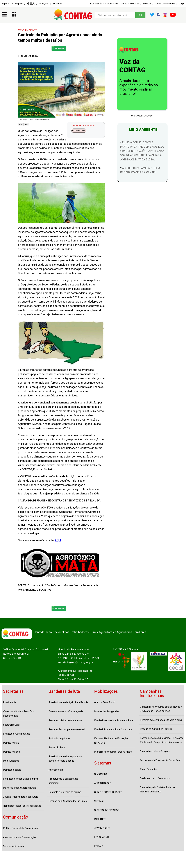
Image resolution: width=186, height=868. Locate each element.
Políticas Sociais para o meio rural (67, 729)
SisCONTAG (112, 4)
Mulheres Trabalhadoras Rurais (20, 788)
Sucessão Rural (57, 747)
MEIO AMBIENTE (28, 30)
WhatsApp (59, 48)
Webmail (135, 4)
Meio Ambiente (11, 761)
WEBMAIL (100, 801)
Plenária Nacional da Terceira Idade (113, 752)
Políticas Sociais (12, 770)
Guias (124, 4)
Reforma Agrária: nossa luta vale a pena (161, 720)
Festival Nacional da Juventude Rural (114, 720)
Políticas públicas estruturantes (66, 720)
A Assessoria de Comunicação (19, 837)
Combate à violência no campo (65, 792)
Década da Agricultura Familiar (156, 729)
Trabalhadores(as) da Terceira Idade (22, 806)
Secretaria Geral (12, 725)
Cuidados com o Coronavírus (155, 778)
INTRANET (100, 819)
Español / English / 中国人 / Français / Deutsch (32, 4)
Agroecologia (56, 770)
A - (27, 124)
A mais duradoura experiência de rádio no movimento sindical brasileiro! (139, 87)
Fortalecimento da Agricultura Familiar (69, 702)
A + (21, 124)
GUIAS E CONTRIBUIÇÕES (108, 792)
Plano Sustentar (148, 769)
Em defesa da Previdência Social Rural (161, 760)
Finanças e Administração (17, 734)
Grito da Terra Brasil (105, 702)
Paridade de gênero (59, 738)
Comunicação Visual (14, 846)
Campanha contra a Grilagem (155, 751)
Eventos (147, 4)
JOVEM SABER (102, 828)
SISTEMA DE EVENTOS (107, 810)
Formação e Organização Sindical (21, 779)
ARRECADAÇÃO (103, 783)
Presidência (9, 702)
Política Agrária (11, 743)
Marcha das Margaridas (107, 711)
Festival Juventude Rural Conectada (113, 729)
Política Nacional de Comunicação (21, 828)
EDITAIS (99, 846)
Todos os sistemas (165, 4)
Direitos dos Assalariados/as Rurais (68, 801)
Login (182, 4)
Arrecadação (95, 4)
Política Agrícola (12, 752)
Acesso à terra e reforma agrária (66, 711)
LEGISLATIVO (102, 837)
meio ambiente (79, 131)
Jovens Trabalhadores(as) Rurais (21, 797)
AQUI (58, 540)
